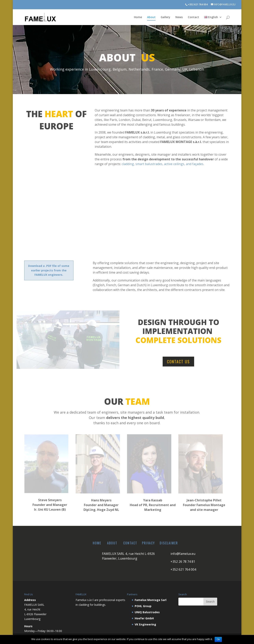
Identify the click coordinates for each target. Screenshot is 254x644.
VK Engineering (145, 624)
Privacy (148, 543)
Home (138, 17)
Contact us (178, 362)
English (211, 17)
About (151, 17)
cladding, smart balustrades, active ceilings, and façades (163, 164)
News (179, 17)
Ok (218, 639)
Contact (193, 17)
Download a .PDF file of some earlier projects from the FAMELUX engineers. (49, 270)
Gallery (165, 17)
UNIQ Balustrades (147, 612)
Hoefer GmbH (144, 618)
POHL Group (143, 606)
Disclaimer (169, 543)
